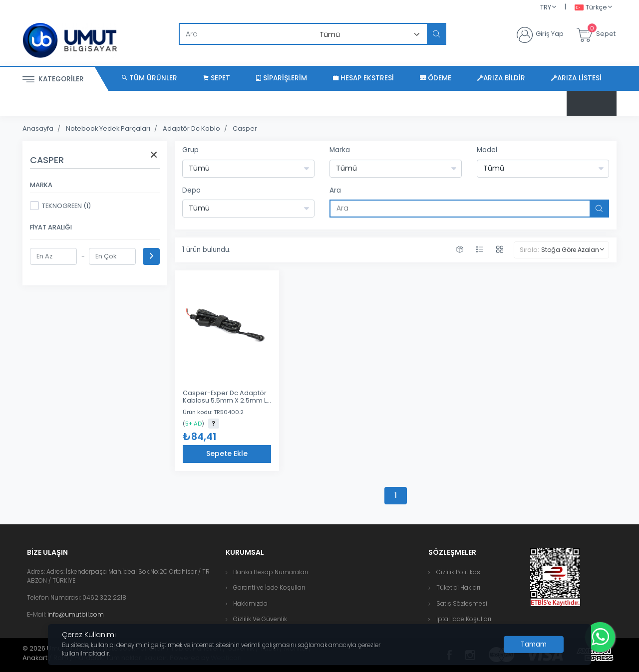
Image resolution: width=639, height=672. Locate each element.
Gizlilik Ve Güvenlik (260, 619)
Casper (245, 128)
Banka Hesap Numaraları (271, 572)
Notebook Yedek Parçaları (108, 128)
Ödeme (436, 78)
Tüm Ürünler (150, 78)
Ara (335, 190)
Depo (191, 190)
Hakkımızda (250, 603)
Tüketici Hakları (458, 587)
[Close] (534, 645)
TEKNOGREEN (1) (60, 206)
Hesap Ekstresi (363, 78)
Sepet (217, 78)
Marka (340, 150)
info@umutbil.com (76, 614)
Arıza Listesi (576, 78)
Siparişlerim (282, 78)
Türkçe (591, 8)
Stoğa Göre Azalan (570, 250)
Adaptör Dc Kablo (191, 128)
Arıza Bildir (501, 78)
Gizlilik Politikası (459, 572)
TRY (546, 7)
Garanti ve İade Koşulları (269, 587)
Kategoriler (53, 80)
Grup (190, 150)
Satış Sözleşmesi (462, 603)
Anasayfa (38, 128)
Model (487, 150)
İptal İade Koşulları (464, 619)
